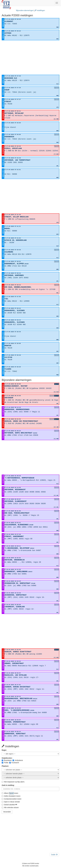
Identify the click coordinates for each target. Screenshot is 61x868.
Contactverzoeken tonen (12, 799)
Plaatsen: (5, 766)
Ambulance (18, 760)
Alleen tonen (10, 793)
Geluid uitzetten (9, 805)
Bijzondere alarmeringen (25, 10)
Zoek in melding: (8, 785)
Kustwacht (14, 763)
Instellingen (40, 10)
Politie (5, 763)
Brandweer (7, 760)
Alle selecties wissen (10, 808)
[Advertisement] (30, 58)
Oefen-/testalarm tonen (11, 796)
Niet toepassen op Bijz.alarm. (13, 782)
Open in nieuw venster (11, 802)
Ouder (54, 855)
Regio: (4, 750)
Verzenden (7, 812)
